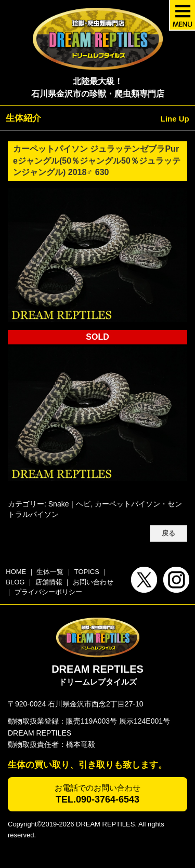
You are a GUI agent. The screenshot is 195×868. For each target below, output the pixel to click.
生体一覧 (50, 572)
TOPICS (87, 572)
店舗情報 (49, 582)
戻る (168, 533)
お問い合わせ (93, 582)
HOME (16, 572)
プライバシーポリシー (48, 592)
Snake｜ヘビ (70, 504)
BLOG (15, 582)
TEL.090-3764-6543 (97, 799)
